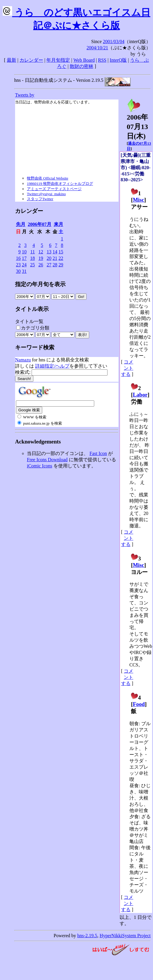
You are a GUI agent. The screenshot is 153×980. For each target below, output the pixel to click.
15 (61, 252)
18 (32, 258)
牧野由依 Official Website (48, 178)
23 (18, 265)
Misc (139, 200)
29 (61, 265)
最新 (12, 60)
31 (24, 271)
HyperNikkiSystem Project (125, 936)
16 (18, 258)
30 (18, 271)
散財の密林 (82, 66)
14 (55, 252)
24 (24, 265)
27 (49, 265)
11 (33, 252)
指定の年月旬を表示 (40, 284)
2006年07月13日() (137, 123)
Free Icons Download (47, 460)
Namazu (23, 360)
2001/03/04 (114, 41)
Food (139, 704)
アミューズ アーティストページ (54, 189)
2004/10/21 (97, 48)
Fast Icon (98, 453)
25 (32, 265)
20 (49, 258)
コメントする (127, 368)
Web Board (84, 60)
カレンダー (31, 60)
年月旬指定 (58, 60)
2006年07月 (40, 224)
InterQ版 (118, 60)
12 (41, 252)
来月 (58, 224)
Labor (140, 395)
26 (41, 265)
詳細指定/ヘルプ (52, 366)
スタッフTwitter (40, 199)
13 (49, 252)
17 (24, 258)
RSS (102, 60)
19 (41, 258)
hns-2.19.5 (87, 936)
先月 (21, 224)
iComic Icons (40, 466)
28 (55, 265)
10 (24, 252)
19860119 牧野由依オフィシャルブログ (60, 184)
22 (61, 258)
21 (55, 258)
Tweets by (25, 95)
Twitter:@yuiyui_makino (46, 194)
